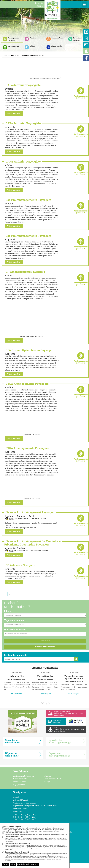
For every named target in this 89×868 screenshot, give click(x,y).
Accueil (16, 797)
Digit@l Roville (19, 785)
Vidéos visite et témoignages (25, 803)
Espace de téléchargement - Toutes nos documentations (35, 806)
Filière (8, 611)
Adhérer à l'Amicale (21, 800)
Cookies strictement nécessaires (36, 833)
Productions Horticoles (53, 779)
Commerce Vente (20, 779)
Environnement (19, 782)
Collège (47, 782)
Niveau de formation (15, 629)
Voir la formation (14, 114)
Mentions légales (20, 809)
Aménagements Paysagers (24, 776)
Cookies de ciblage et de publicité (36, 856)
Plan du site (18, 812)
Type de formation (14, 620)
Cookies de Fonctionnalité (36, 839)
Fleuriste (48, 776)
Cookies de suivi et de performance (36, 846)
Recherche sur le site (16, 655)
